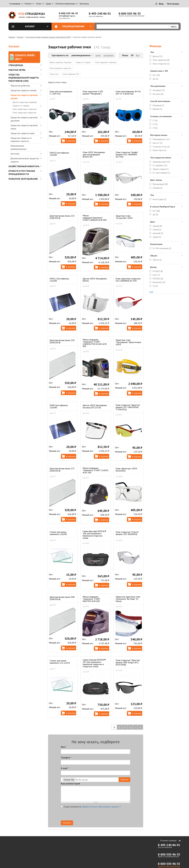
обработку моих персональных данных (100, 807)
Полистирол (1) (159, 150)
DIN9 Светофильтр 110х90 (59, 406)
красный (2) (158, 233)
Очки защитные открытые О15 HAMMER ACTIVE (128, 280)
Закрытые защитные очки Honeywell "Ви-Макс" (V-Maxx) (128, 599)
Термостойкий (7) (161, 169)
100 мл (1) (157, 260)
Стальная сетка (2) (161, 147)
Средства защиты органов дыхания (24, 119)
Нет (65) (156, 75)
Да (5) (155, 214)
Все (138, 55)
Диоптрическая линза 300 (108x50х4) (62, 598)
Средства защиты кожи (23, 133)
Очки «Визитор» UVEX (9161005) (126, 470)
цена (98, 55)
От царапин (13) (160, 165)
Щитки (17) (158, 56)
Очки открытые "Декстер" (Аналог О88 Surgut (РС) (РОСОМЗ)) (128, 662)
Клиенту (28, 4)
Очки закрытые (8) (161, 60)
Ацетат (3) (157, 143)
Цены (49, 4)
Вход (161, 4)
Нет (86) (156, 211)
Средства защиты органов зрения (24, 97)
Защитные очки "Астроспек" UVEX (124, 217)
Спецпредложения (77, 26)
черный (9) (157, 226)
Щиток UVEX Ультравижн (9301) (95, 280)
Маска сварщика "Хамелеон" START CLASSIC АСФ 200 (96, 470)
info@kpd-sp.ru (67, 16)
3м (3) (155, 286)
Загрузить (124, 780)
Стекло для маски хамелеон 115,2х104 (60, 662)
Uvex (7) (156, 275)
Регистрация (173, 4)
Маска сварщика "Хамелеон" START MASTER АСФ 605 (91, 599)
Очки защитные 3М (71, 74)
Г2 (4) (155, 121)
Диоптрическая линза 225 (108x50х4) (62, 217)
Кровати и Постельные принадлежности (22, 172)
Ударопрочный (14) (161, 162)
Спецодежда (16, 65)
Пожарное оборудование (23, 179)
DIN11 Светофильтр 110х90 (59, 280)
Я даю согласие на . (91, 807)
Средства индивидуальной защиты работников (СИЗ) (48, 37)
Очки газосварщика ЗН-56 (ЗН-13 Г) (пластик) (128, 93)
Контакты (84, 4)
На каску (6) (158, 94)
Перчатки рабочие (20, 86)
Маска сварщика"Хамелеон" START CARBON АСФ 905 (95, 218)
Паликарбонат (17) (161, 139)
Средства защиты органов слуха (24, 127)
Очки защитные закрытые (25, 113)
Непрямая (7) (158, 105)
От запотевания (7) (161, 173)
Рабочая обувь (17, 70)
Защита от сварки (21, 106)
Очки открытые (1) (161, 64)
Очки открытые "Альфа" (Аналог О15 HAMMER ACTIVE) (127, 154)
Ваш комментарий (70, 784)
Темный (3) (157, 188)
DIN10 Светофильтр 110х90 (59, 154)
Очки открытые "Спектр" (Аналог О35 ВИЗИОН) (127, 533)
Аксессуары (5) (159, 199)
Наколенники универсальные (18, 147)
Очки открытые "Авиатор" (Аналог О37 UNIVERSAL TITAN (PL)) (128, 407)
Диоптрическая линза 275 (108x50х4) (62, 470)
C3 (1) (155, 124)
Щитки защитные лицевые (25, 102)
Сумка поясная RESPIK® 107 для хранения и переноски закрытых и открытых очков (94, 663)
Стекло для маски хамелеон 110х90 (58, 533)
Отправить (67, 823)
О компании (15, 4)
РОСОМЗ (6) (158, 279)
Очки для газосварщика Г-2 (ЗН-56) (61, 93)
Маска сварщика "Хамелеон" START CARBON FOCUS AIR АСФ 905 (95, 343)
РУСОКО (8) (158, 271)
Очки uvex (54, 74)
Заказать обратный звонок (169, 866)
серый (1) (157, 237)
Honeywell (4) (159, 282)
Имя (64, 747)
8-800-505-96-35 (68, 13)
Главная (12, 37)
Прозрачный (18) (160, 184)
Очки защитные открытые (25, 109)
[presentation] (105, 815)
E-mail (65, 768)
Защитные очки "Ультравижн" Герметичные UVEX (128, 342)
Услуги (39, 4)
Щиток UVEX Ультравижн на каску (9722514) (95, 406)
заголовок (108, 55)
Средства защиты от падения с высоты (21, 140)
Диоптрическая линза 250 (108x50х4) (62, 341)
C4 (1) (155, 128)
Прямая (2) (157, 109)
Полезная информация (65, 4)
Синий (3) (157, 230)
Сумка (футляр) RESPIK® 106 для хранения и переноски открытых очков (94, 535)
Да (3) (155, 79)
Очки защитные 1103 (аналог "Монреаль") (93, 93)
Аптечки (15, 154)
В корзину (71, 141)
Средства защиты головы (24, 90)
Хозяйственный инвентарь (24, 166)
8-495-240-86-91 (100, 14)
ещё (151, 292)
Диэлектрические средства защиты (25, 160)
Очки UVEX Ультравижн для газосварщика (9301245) (94, 154)
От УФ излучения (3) (162, 248)
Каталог (37, 26)
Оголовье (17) (159, 90)
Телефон (66, 758)
